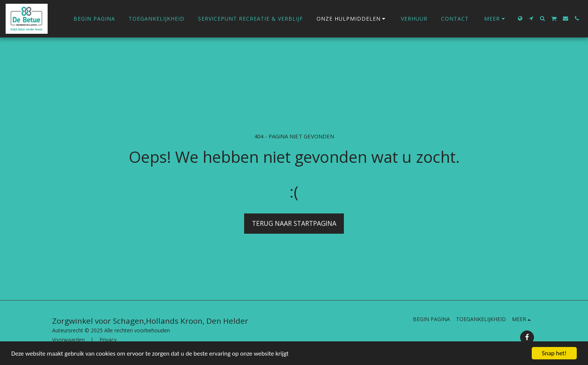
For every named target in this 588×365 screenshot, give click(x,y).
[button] (531, 18)
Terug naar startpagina (294, 223)
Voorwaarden (68, 340)
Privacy (108, 340)
